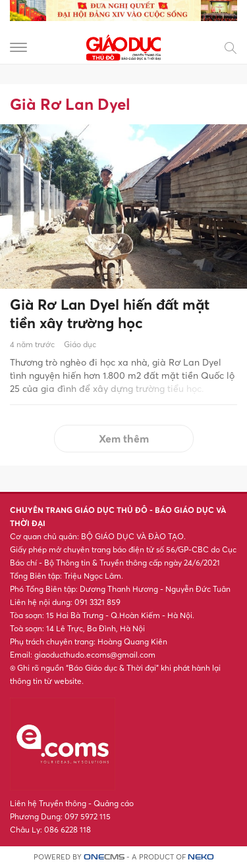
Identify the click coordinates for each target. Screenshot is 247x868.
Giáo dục (80, 344)
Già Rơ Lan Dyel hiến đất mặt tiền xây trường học (110, 314)
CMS (104, 857)
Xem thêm (124, 439)
